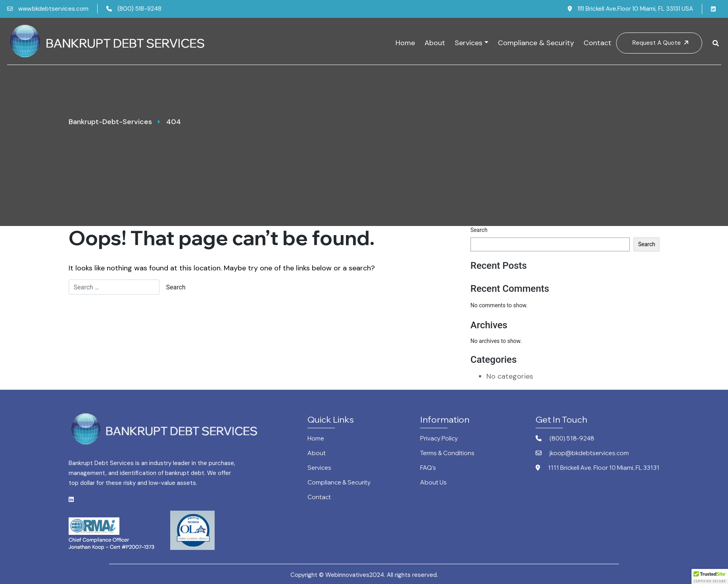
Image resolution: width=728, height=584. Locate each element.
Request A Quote (662, 43)
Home (405, 43)
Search (479, 230)
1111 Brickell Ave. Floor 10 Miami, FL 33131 (597, 468)
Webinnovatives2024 (355, 575)
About (435, 43)
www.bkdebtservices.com (48, 9)
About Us (433, 483)
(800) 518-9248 (134, 9)
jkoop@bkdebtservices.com (582, 453)
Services (469, 43)
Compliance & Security (536, 43)
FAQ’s (428, 468)
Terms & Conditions (447, 453)
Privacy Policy (439, 439)
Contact (597, 43)
